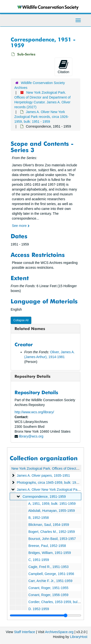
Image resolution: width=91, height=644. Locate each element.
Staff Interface (25, 632)
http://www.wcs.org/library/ (34, 412)
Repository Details (33, 376)
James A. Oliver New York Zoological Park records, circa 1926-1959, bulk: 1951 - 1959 (41, 117)
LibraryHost (79, 637)
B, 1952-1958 (39, 518)
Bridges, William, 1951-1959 (50, 553)
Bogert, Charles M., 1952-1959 (52, 532)
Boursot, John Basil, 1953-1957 (52, 539)
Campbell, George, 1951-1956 (51, 574)
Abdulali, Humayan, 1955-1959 (51, 511)
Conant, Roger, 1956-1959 (48, 595)
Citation (63, 67)
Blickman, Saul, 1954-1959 (49, 525)
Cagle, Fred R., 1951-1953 (49, 567)
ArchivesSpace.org (59, 632)
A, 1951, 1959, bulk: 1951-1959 (52, 504)
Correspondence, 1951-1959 (44, 497)
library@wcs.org (31, 436)
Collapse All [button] (21, 320)
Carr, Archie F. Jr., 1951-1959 (50, 581)
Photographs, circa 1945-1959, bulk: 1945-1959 (53, 483)
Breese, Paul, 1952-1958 (47, 546)
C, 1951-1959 (39, 560)
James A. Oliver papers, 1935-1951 (43, 475)
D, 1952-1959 (39, 609)
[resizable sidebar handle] (45, 615)
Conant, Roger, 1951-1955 (48, 588)
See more (21, 226)
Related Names (30, 329)
